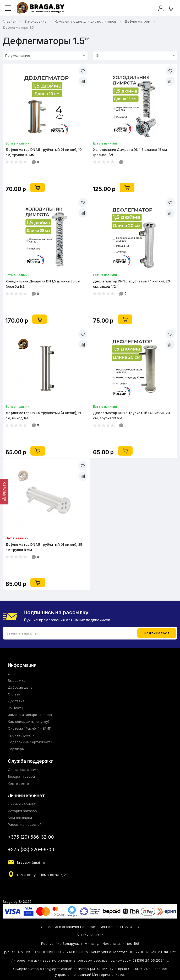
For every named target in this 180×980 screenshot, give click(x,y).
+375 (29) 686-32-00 (31, 837)
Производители (21, 735)
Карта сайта (18, 783)
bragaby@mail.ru (31, 862)
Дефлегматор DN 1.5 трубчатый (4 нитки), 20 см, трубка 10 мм (132, 415)
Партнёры (16, 749)
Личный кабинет (22, 804)
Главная (10, 21)
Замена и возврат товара (30, 715)
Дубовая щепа (20, 687)
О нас (13, 674)
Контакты (15, 708)
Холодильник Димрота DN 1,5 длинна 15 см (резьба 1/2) (130, 152)
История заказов (22, 811)
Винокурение (36, 21)
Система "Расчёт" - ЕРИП (30, 728)
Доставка (16, 701)
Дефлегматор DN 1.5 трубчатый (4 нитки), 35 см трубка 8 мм (44, 547)
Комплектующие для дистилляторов (86, 21)
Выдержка (17, 680)
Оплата (14, 694)
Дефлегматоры (137, 21)
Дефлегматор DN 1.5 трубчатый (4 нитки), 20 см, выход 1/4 (44, 415)
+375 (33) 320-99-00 (31, 850)
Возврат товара (21, 776)
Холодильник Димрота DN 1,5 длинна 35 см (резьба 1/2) (43, 284)
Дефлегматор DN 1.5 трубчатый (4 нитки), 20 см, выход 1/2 (132, 284)
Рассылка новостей (25, 824)
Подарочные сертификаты (30, 742)
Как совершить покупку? (29, 721)
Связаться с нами (23, 770)
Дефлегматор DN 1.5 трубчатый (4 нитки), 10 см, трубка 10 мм (44, 152)
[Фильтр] (4, 492)
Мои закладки (20, 818)
